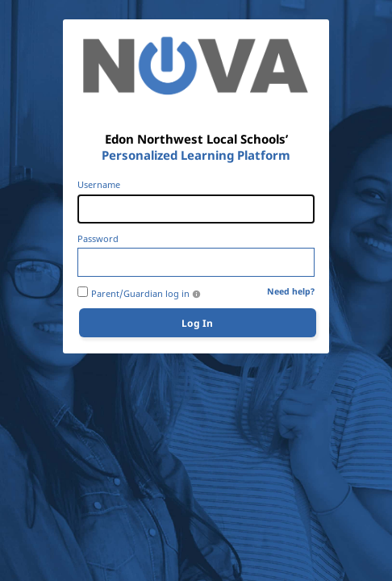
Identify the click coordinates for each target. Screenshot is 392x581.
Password (98, 239)
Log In (197, 323)
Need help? (291, 292)
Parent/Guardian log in (140, 294)
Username (99, 185)
